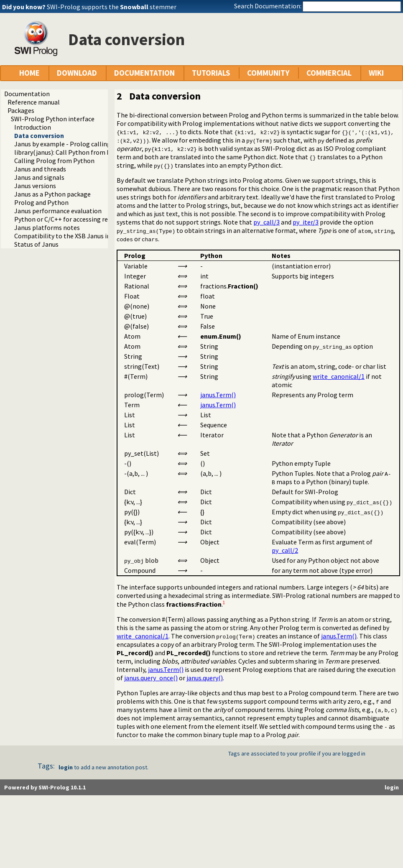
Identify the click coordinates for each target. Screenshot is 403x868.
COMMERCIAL (329, 73)
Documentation (27, 94)
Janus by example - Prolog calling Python (74, 144)
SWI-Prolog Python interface (53, 119)
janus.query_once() (151, 678)
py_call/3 (267, 222)
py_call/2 (285, 550)
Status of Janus (36, 244)
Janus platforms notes (47, 227)
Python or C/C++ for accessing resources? (73, 219)
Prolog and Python (41, 202)
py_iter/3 (306, 222)
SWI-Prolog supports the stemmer (112, 7)
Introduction (33, 127)
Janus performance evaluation (58, 211)
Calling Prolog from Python (54, 161)
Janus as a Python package (52, 194)
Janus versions (35, 186)
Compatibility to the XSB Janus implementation (84, 236)
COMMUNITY (268, 73)
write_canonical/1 (339, 376)
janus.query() (205, 678)
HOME (29, 73)
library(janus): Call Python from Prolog (70, 152)
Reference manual (34, 102)
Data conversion (39, 135)
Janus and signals (39, 177)
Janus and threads (40, 169)
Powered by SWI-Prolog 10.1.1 (45, 787)
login (66, 767)
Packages (21, 110)
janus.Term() (218, 395)
